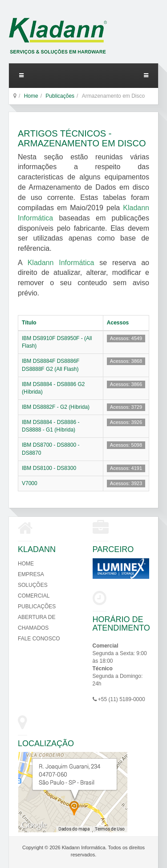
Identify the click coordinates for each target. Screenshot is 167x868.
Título (29, 323)
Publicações (60, 96)
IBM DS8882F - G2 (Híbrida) (56, 407)
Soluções (33, 585)
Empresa (31, 574)
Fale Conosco (39, 639)
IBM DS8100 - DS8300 (49, 468)
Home (31, 96)
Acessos (118, 323)
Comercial (34, 596)
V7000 (30, 483)
